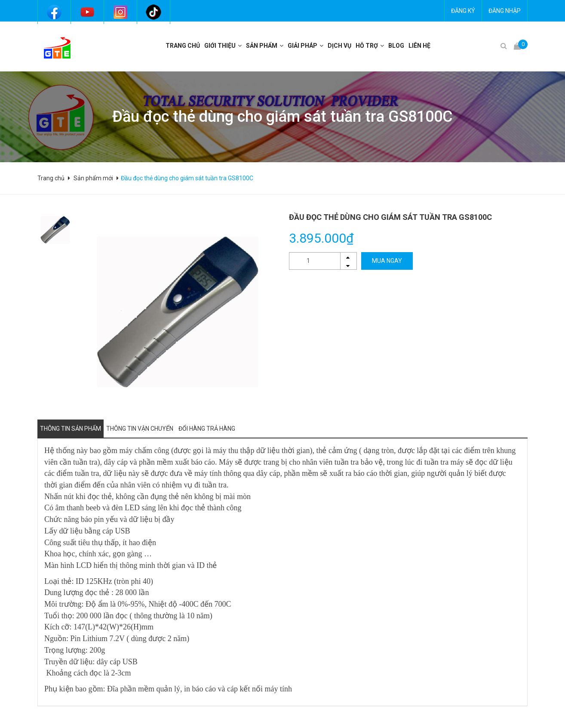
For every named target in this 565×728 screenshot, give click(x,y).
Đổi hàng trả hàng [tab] (207, 429)
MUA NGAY (387, 261)
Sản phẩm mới (93, 178)
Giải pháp (302, 46)
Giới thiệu (220, 46)
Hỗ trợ (367, 46)
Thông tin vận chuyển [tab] (140, 429)
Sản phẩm (262, 46)
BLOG (396, 46)
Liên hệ (419, 46)
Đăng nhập (505, 11)
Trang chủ (183, 46)
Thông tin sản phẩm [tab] (71, 429)
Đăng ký (463, 11)
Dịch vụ (339, 46)
